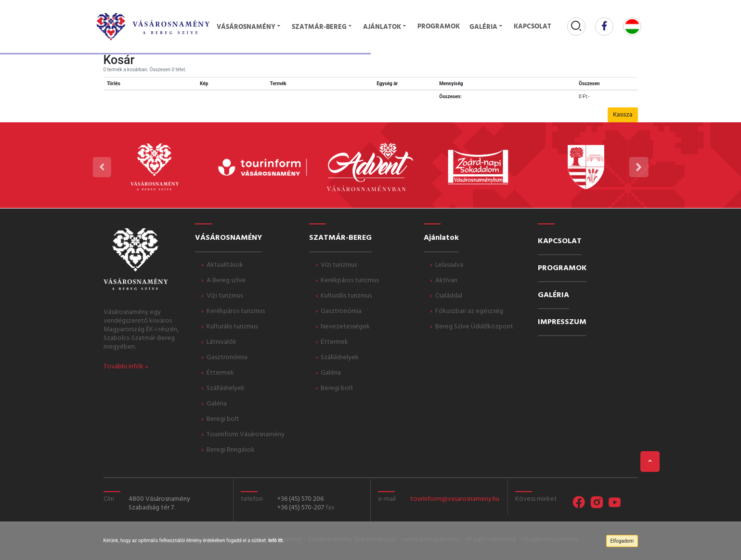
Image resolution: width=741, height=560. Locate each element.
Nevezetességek (345, 327)
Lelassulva (449, 265)
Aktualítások (225, 265)
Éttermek (220, 373)
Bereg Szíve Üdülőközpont (474, 327)
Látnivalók (221, 342)
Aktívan (446, 280)
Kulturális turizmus (232, 327)
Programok (439, 27)
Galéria (487, 27)
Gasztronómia (227, 358)
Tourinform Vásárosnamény (246, 435)
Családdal (449, 296)
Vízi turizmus (225, 296)
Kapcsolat (533, 27)
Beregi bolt (223, 419)
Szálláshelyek (226, 388)
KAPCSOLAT (560, 241)
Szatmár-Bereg (323, 27)
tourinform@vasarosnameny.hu (455, 499)
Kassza (623, 114)
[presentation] (102, 167)
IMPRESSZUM (562, 322)
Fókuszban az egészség (469, 311)
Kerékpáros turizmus (236, 311)
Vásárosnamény (249, 27)
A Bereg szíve (226, 280)
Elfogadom (622, 541)
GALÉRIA (553, 295)
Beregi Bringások (231, 450)
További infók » (126, 367)
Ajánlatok (385, 27)
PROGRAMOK (562, 268)
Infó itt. (276, 540)
